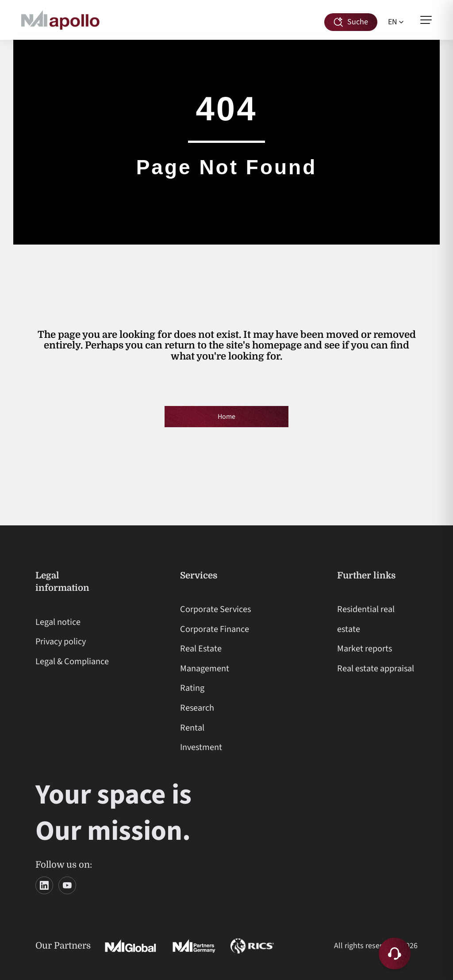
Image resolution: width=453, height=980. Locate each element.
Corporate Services (215, 609)
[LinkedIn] (44, 885)
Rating (192, 688)
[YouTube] (67, 885)
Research (197, 708)
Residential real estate (366, 619)
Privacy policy (61, 641)
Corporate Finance (215, 629)
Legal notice (58, 622)
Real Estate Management (205, 658)
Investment (201, 747)
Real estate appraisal (376, 668)
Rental (192, 728)
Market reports (365, 649)
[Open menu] (426, 20)
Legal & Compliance (72, 661)
